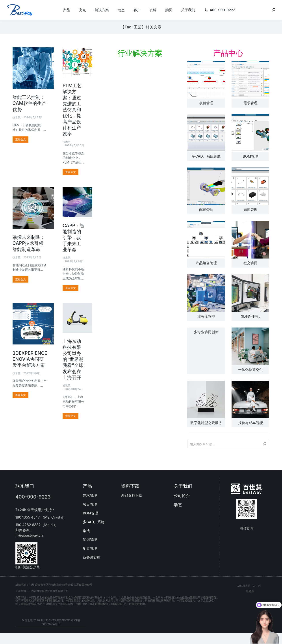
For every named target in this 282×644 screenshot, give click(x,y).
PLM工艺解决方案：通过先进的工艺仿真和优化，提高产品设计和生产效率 (72, 110)
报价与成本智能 (250, 423)
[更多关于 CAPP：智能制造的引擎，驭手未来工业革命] (70, 288)
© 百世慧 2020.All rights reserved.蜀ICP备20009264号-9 (51, 622)
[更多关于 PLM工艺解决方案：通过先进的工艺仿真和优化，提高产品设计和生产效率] (70, 172)
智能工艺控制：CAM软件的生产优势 (30, 103)
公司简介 (182, 496)
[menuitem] (67, 10)
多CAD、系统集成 (206, 156)
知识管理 (250, 210)
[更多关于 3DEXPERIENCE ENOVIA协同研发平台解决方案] (20, 395)
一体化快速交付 (250, 370)
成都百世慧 (244, 586)
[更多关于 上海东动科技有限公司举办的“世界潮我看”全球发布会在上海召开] (70, 416)
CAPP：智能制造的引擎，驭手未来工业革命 (73, 238)
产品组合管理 (206, 263)
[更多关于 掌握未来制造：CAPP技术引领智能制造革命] (20, 279)
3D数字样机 (250, 316)
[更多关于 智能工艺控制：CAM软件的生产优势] (20, 140)
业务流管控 (206, 316)
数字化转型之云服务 (206, 423)
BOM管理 (250, 156)
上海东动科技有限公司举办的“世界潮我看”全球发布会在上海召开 (73, 359)
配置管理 (206, 210)
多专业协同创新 (206, 332)
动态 (178, 505)
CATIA (257, 586)
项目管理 (206, 103)
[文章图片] (206, 80)
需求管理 (250, 103)
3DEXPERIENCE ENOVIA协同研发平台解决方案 (30, 359)
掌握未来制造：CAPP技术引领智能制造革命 (29, 243)
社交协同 (250, 263)
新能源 (250, 591)
